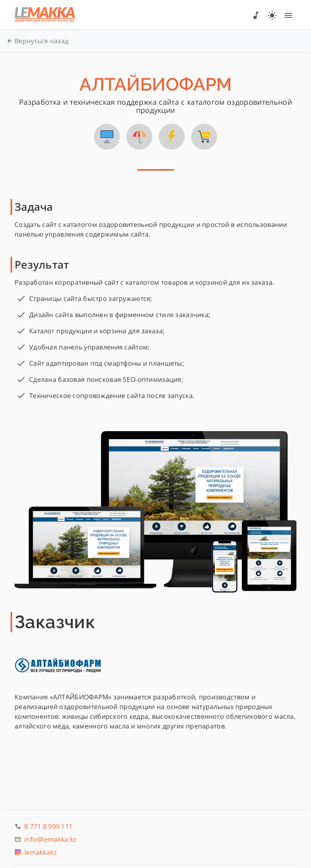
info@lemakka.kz (50, 839)
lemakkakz (40, 852)
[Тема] (272, 15)
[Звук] (256, 15)
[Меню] (288, 15)
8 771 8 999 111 (48, 826)
